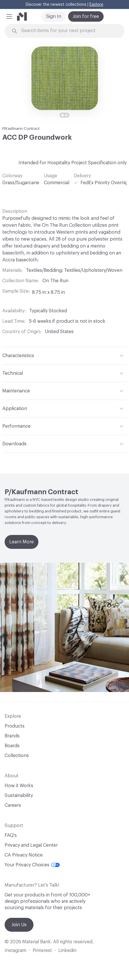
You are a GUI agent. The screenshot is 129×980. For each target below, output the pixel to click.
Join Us (19, 925)
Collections (17, 756)
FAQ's (11, 835)
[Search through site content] (68, 31)
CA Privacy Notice (24, 855)
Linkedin (67, 951)
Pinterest (42, 951)
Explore (96, 5)
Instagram (15, 951)
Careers (13, 805)
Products (15, 726)
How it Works (19, 786)
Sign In (54, 16)
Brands (12, 736)
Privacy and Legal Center (31, 845)
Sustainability (19, 796)
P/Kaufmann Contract (21, 129)
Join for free (86, 16)
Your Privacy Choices (32, 865)
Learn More (22, 542)
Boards (12, 746)
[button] (9, 16)
